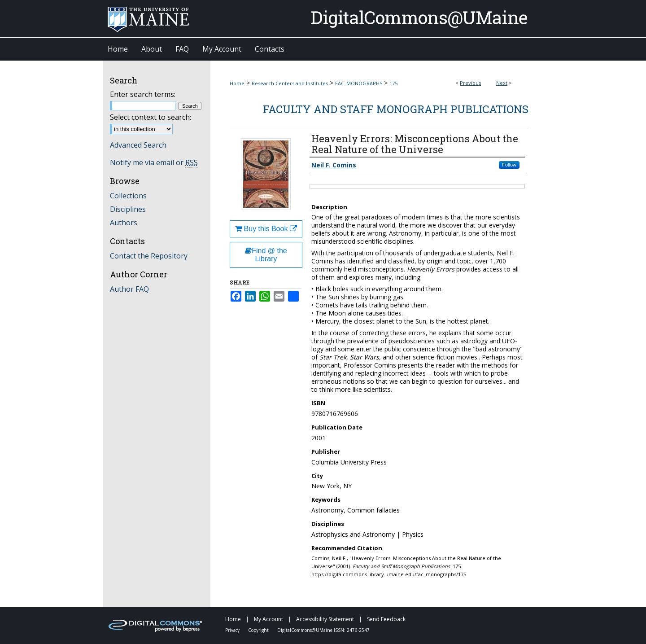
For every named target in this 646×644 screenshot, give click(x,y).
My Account (269, 619)
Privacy (233, 630)
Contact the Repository (149, 256)
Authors (124, 223)
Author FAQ (129, 289)
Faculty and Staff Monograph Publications (396, 109)
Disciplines (128, 209)
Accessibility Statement (326, 619)
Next (502, 83)
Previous (470, 83)
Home (237, 83)
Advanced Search (138, 145)
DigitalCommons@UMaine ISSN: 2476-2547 (323, 630)
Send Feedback (386, 619)
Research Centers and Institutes (290, 83)
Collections (128, 196)
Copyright (259, 630)
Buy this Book (266, 229)
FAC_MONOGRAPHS (359, 83)
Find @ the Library (266, 255)
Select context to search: (151, 117)
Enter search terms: (143, 94)
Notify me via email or (154, 162)
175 (393, 83)
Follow (509, 165)
